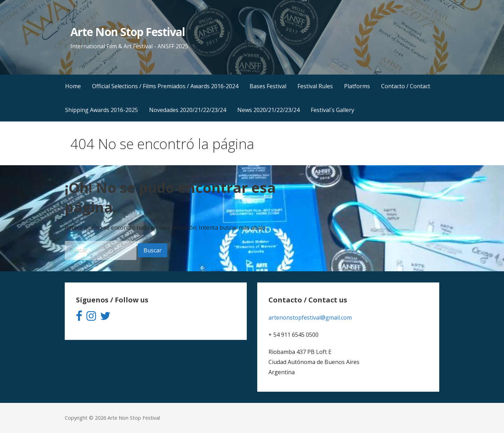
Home (73, 86)
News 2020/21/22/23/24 (268, 110)
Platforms (357, 86)
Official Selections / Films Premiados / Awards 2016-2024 (165, 86)
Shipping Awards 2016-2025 (101, 110)
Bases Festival (268, 86)
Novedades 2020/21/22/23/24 (188, 110)
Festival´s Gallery (332, 110)
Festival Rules (315, 86)
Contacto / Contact (406, 86)
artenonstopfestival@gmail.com (310, 317)
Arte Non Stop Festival (128, 32)
